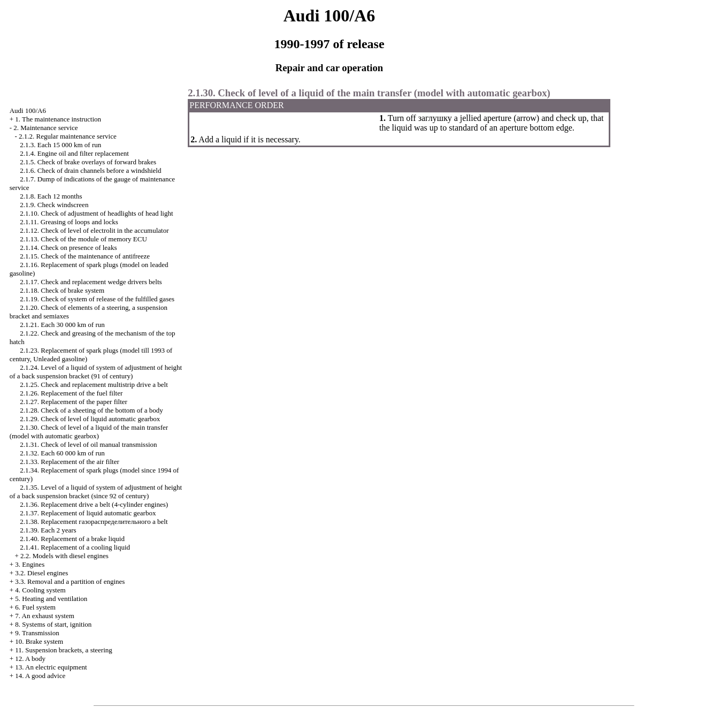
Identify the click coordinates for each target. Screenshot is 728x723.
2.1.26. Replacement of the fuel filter (71, 393)
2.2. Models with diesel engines (64, 556)
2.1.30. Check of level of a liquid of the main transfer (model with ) (89, 432)
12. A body (30, 659)
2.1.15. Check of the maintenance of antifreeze (85, 256)
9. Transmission (37, 633)
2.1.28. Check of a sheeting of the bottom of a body (91, 410)
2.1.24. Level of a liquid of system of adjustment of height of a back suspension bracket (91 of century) (96, 372)
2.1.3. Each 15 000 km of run (60, 145)
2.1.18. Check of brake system (62, 290)
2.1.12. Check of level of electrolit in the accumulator (94, 230)
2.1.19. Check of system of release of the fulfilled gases (97, 299)
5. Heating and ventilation (51, 599)
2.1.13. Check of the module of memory (83, 239)
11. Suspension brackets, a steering (63, 650)
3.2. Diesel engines (41, 573)
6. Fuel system (35, 607)
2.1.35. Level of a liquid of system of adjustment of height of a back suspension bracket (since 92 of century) (96, 492)
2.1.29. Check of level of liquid (90, 419)
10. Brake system (39, 641)
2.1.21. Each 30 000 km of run (62, 325)
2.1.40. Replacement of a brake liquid (72, 539)
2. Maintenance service (45, 128)
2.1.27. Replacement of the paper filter (74, 402)
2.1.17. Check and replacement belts (91, 282)
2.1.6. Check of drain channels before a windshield (90, 170)
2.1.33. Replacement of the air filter (70, 462)
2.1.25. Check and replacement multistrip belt (94, 385)
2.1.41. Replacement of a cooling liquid (75, 547)
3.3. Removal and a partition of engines (70, 581)
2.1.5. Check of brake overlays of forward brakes (88, 162)
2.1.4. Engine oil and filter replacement (74, 153)
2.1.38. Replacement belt (94, 522)
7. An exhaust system (45, 616)
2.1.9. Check (54, 205)
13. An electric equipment (51, 667)
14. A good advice (40, 676)
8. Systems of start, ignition (53, 624)
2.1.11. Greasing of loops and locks (69, 222)
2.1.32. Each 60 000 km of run (62, 453)
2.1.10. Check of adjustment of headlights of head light (96, 213)
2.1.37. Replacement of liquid (88, 513)
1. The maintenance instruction (58, 119)
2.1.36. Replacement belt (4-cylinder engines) (94, 504)
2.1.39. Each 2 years (48, 530)
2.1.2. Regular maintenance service (68, 136)
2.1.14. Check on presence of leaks (68, 248)
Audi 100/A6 (28, 111)
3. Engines (30, 564)
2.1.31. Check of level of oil (88, 444)
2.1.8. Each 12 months (51, 196)
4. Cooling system (40, 590)
